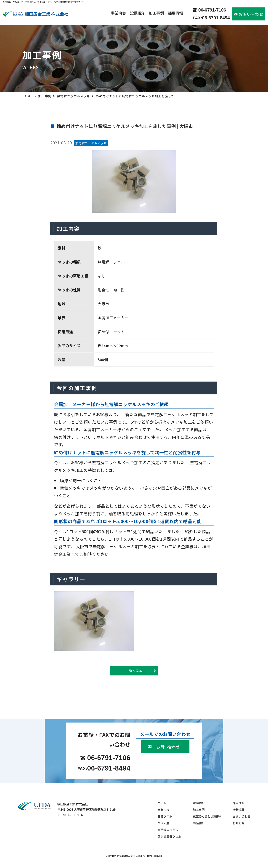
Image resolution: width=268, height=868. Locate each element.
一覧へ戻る (134, 671)
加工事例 (156, 13)
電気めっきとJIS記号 (207, 816)
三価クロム (165, 816)
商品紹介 (199, 823)
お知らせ (239, 823)
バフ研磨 (163, 823)
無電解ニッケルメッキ (74, 96)
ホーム (162, 803)
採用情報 (176, 13)
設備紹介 (137, 13)
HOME (27, 96)
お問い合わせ (251, 14)
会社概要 (239, 810)
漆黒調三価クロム (169, 836)
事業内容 (118, 13)
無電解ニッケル (168, 830)
